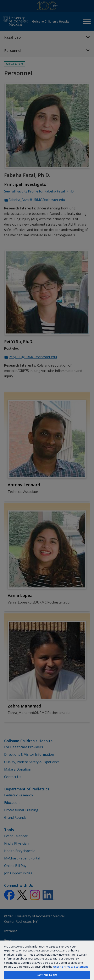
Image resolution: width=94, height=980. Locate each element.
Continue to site (47, 975)
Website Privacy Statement (70, 967)
